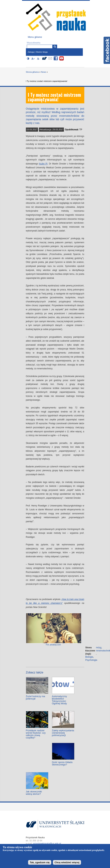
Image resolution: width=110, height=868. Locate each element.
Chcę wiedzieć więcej (67, 862)
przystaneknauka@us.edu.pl (47, 844)
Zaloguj (31, 52)
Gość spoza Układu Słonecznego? (62, 763)
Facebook (107, 50)
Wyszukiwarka (34, 43)
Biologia (89, 657)
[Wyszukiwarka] (55, 47)
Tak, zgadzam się (40, 862)
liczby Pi (43, 164)
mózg (99, 648)
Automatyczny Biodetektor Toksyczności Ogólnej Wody (59, 700)
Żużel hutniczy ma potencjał (36, 697)
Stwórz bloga (42, 52)
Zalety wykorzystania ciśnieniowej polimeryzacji (63, 733)
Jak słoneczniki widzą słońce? (34, 793)
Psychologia (91, 660)
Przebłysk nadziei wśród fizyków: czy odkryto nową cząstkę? (36, 734)
